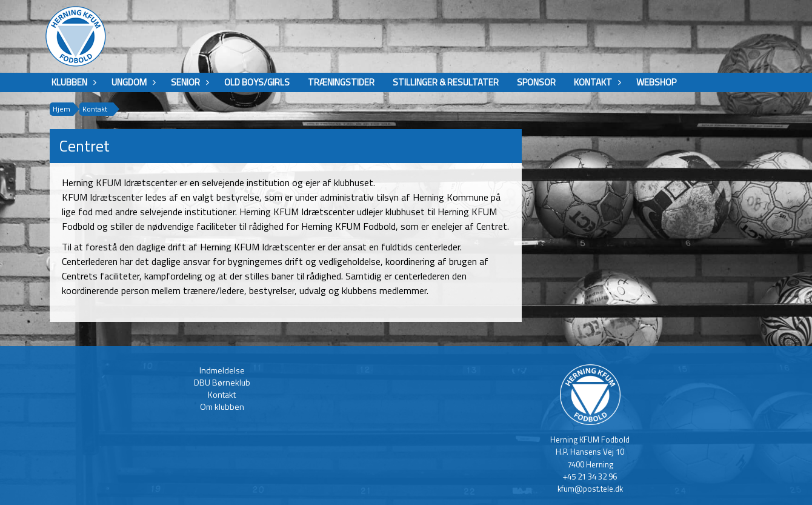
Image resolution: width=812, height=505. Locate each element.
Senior (188, 82)
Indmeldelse (222, 370)
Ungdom (132, 82)
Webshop (656, 82)
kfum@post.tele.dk (590, 489)
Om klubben (222, 406)
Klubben (72, 82)
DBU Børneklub (222, 382)
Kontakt (596, 82)
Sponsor (536, 82)
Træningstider (341, 82)
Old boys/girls (257, 82)
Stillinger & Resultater (446, 82)
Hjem (62, 109)
